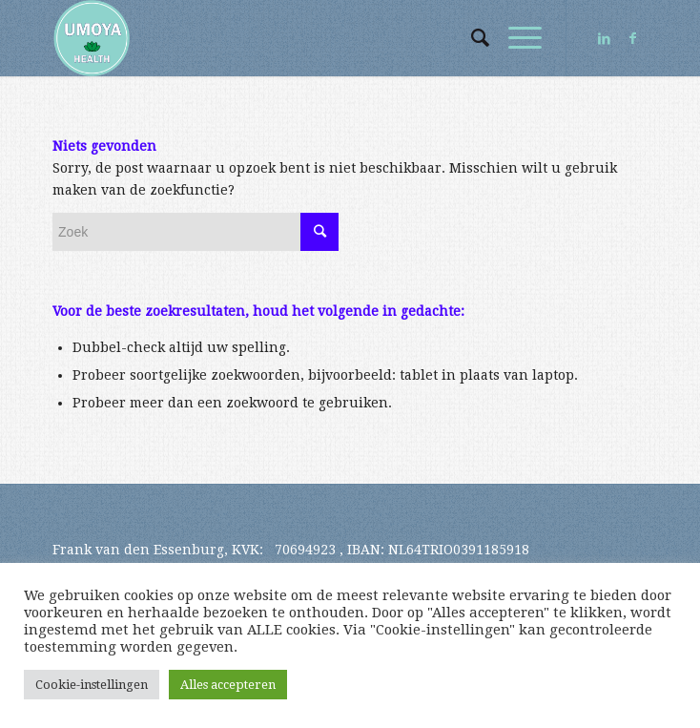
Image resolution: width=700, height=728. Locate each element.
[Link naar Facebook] (633, 38)
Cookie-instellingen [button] (92, 685)
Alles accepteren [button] (228, 685)
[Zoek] (471, 38)
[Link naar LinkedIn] (605, 38)
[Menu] (515, 38)
